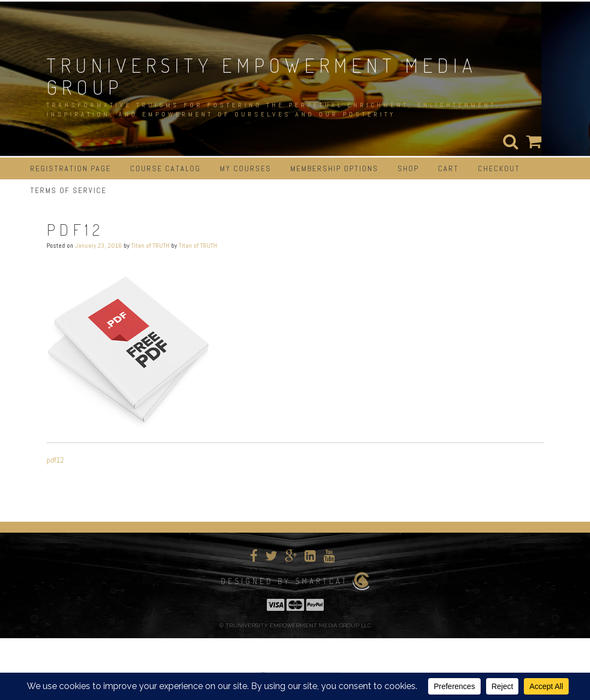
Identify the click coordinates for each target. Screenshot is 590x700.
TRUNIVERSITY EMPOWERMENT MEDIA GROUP (262, 76)
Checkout (499, 168)
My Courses (246, 168)
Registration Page (71, 168)
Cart (448, 168)
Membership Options (334, 168)
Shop (408, 168)
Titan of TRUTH (150, 246)
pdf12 (55, 460)
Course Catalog (165, 168)
